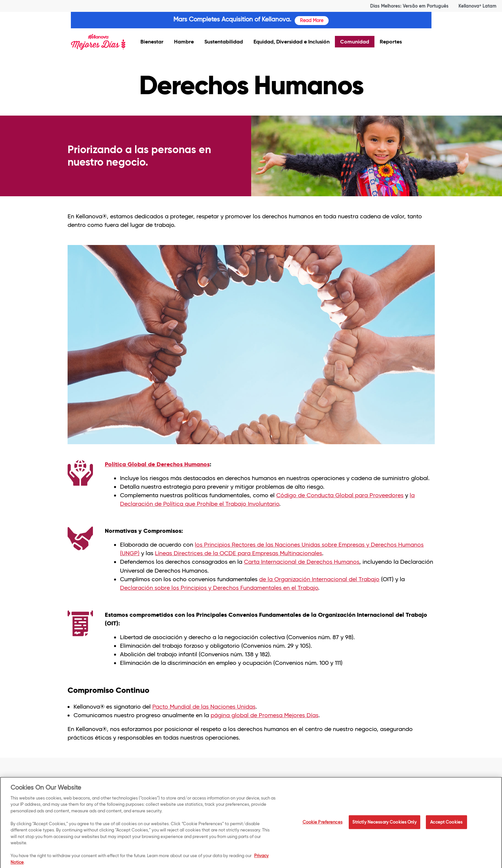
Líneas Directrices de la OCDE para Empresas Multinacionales (238, 553)
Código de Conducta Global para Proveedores (340, 495)
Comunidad (355, 42)
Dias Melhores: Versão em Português (409, 6)
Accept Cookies (446, 825)
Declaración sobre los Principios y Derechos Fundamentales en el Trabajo (219, 588)
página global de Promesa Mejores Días (265, 715)
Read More (312, 20)
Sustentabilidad (224, 42)
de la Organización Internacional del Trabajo (319, 579)
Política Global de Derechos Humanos (157, 464)
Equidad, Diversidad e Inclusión (292, 42)
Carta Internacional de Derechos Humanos (302, 562)
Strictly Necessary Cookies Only (384, 825)
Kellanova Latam (477, 6)
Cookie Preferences (323, 825)
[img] (98, 42)
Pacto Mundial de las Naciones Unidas (204, 707)
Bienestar (152, 42)
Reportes (391, 42)
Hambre (184, 42)
